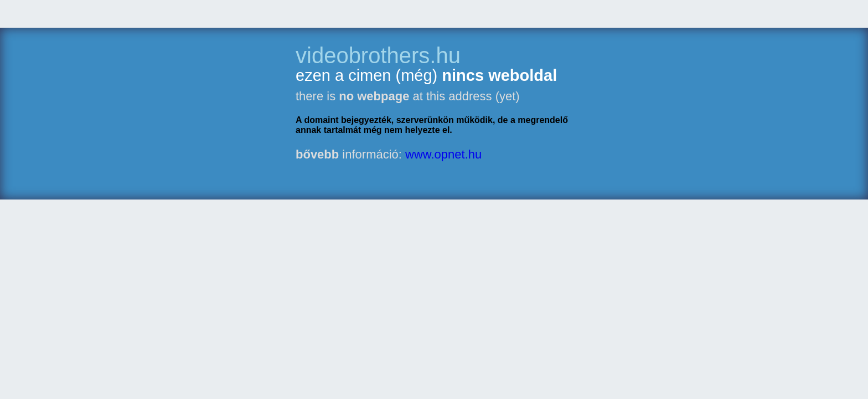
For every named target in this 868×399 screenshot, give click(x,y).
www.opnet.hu (443, 154)
